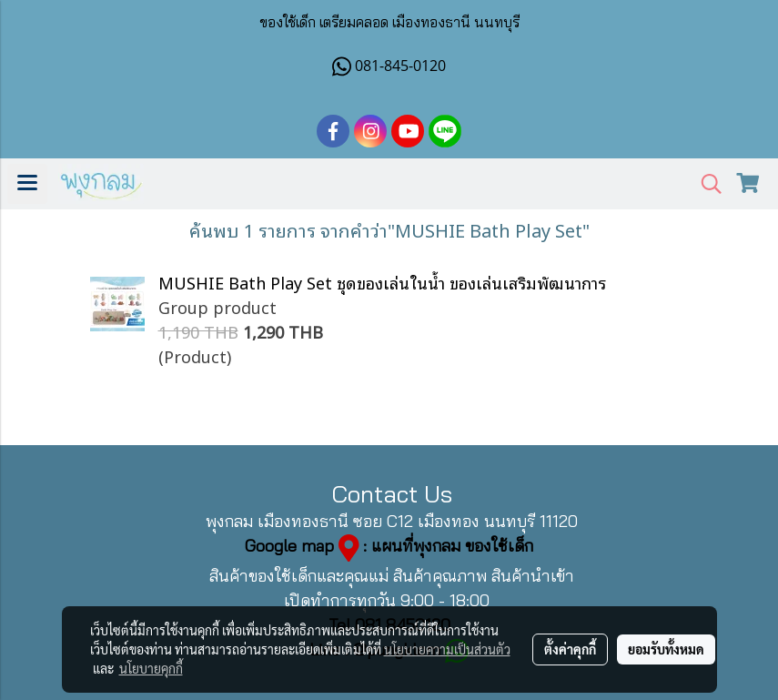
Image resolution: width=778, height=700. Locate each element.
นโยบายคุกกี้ (151, 668)
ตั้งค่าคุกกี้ (570, 649)
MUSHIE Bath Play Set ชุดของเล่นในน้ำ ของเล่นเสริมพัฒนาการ (382, 282)
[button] (705, 184)
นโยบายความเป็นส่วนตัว (447, 649)
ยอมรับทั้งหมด (666, 649)
